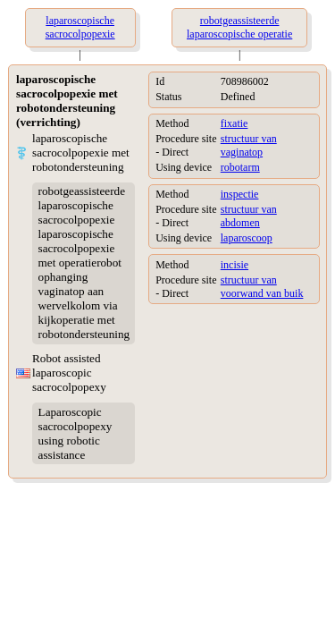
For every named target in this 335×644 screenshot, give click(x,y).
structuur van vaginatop (249, 145)
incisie (234, 265)
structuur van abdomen (249, 216)
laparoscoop (247, 238)
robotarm (240, 167)
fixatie (234, 123)
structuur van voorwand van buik (262, 287)
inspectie (240, 194)
